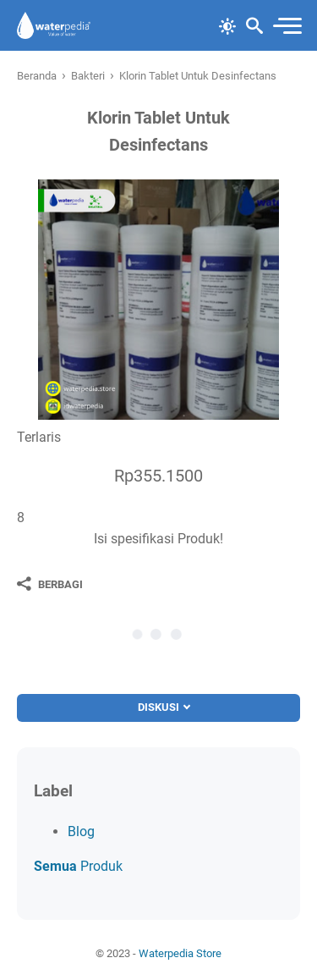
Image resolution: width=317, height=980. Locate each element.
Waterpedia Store (180, 953)
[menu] (287, 26)
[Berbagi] (50, 584)
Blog (81, 831)
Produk (78, 866)
